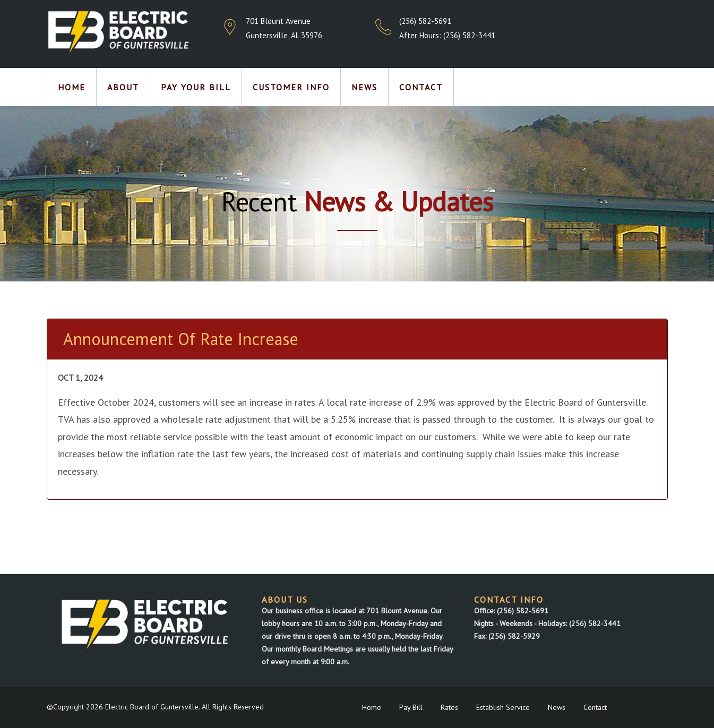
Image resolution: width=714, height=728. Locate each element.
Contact (421, 87)
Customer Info (291, 87)
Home (72, 87)
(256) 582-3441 (469, 35)
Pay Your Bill (196, 87)
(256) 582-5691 (425, 21)
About (123, 87)
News (364, 87)
